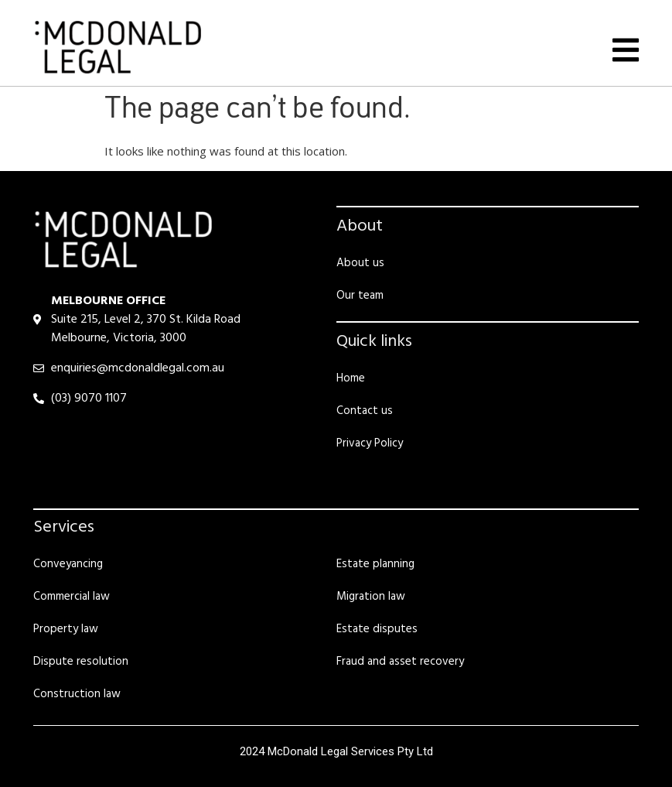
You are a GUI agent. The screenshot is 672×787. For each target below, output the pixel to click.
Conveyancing (68, 564)
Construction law (77, 694)
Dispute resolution (81, 662)
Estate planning (375, 564)
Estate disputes (377, 629)
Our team (360, 296)
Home (351, 378)
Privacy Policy (370, 443)
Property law (66, 629)
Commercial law (72, 597)
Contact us (365, 411)
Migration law (371, 597)
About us (360, 263)
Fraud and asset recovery (400, 662)
